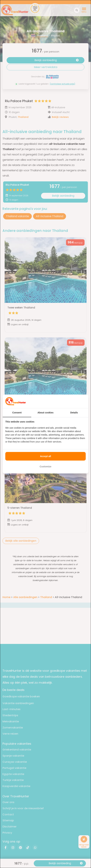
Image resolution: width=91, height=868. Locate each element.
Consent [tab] (17, 413)
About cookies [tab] (45, 413)
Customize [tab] (46, 467)
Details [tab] (74, 413)
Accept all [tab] (45, 456)
